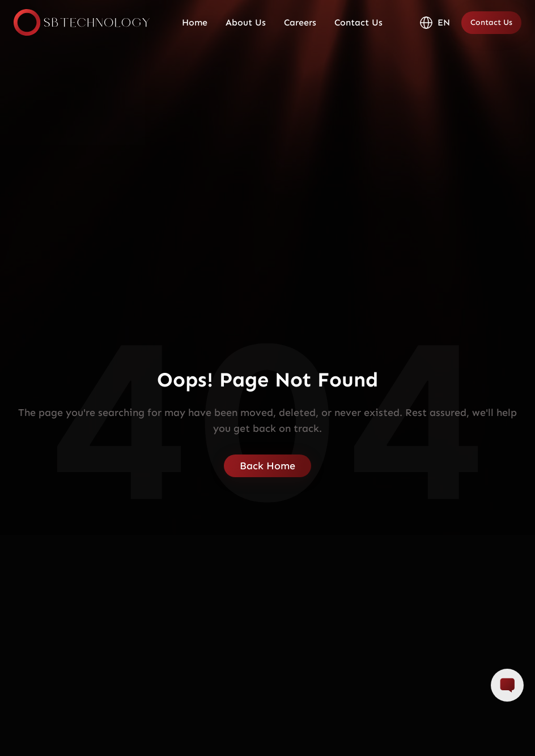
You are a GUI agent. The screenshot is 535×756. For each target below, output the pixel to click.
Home (195, 22)
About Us (246, 22)
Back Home (267, 466)
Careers (300, 22)
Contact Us (358, 22)
